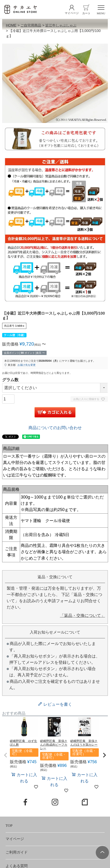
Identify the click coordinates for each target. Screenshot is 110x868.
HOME (11, 25)
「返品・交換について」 (82, 615)
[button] (6, 755)
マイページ (15, 839)
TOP (9, 826)
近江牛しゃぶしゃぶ (61, 25)
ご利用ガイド (17, 852)
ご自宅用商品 (31, 25)
